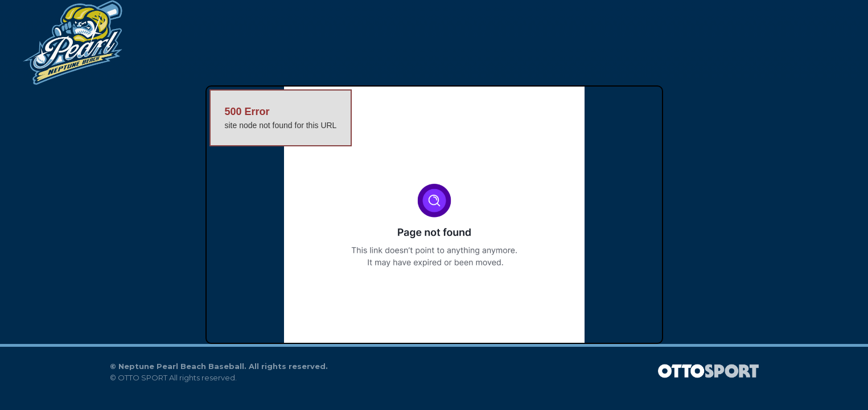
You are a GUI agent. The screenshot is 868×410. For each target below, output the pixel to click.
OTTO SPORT (143, 378)
